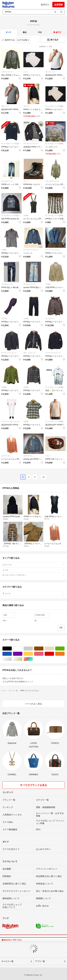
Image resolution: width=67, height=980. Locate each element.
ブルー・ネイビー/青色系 (12, 654)
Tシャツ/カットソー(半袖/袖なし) (56, 106)
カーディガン (6, 456)
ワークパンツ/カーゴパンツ (11, 421)
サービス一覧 (7, 961)
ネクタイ (4, 318)
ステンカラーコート (52, 181)
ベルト (48, 456)
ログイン (45, 5)
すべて (9, 32)
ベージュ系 (54, 649)
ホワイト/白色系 (22, 649)
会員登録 (58, 5)
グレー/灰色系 (33, 649)
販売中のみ (8, 40)
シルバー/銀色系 (12, 659)
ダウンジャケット (30, 353)
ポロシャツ (5, 106)
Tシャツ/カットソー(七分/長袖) (11, 144)
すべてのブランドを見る (33, 785)
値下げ (57, 32)
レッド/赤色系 (54, 654)
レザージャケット (7, 72)
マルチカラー (33, 659)
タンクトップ (50, 72)
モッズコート (50, 318)
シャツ (26, 72)
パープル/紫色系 (22, 654)
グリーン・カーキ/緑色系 (64, 649)
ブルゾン (26, 106)
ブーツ (26, 181)
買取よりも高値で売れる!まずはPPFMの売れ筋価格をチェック (33, 680)
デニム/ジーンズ (7, 181)
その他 (26, 215)
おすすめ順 (23, 40)
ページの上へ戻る (33, 704)
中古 (40, 32)
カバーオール (28, 456)
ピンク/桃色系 (43, 654)
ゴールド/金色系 (22, 659)
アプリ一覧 (40, 961)
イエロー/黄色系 (33, 654)
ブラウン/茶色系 (43, 649)
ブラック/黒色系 (12, 649)
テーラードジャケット (31, 144)
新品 (25, 32)
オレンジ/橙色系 (64, 654)
